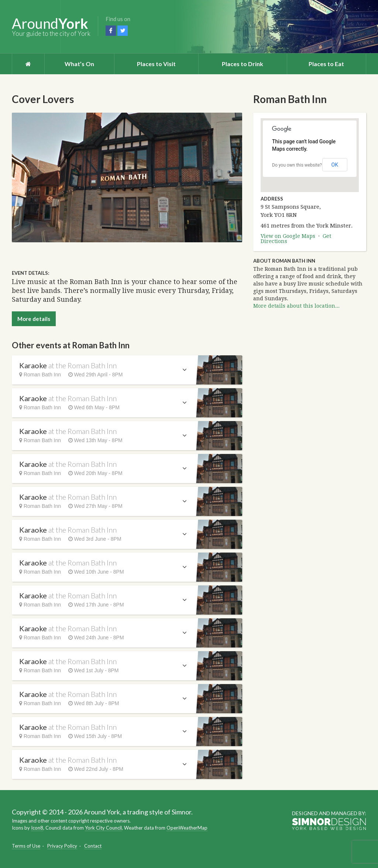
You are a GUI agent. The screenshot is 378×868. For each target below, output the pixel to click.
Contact (93, 846)
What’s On (79, 64)
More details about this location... (296, 306)
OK (335, 165)
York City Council (103, 828)
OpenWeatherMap (187, 828)
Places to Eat (326, 64)
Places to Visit (156, 64)
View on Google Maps (288, 236)
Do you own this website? (297, 165)
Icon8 (37, 828)
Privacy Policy (62, 846)
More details (34, 319)
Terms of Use (26, 846)
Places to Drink (243, 64)
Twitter (123, 31)
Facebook (111, 31)
